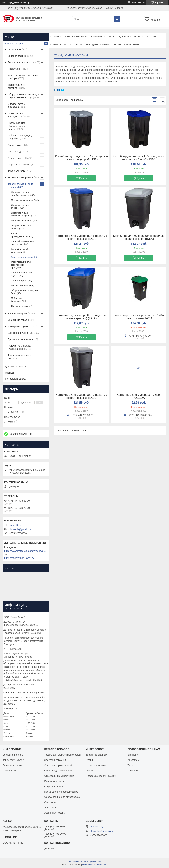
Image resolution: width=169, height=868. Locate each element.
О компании (58, 44)
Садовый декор (19, 280)
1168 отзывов (138, 2)
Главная (56, 37)
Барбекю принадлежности (20, 235)
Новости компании (127, 44)
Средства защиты (54, 786)
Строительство (16, 158)
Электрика (50, 808)
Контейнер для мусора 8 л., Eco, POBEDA (139, 396)
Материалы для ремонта (16, 86)
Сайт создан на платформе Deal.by (84, 862)
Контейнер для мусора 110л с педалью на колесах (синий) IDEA (139, 158)
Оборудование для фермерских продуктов (21, 265)
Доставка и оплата (131, 37)
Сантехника (14, 145)
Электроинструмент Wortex (59, 765)
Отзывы (9, 373)
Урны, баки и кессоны (22, 257)
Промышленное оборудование (61, 792)
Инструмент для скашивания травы (21, 214)
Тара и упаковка (17, 171)
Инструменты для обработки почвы (20, 194)
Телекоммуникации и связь (19, 357)
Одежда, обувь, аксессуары (16, 105)
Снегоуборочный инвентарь (20, 251)
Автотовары (14, 49)
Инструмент (14, 69)
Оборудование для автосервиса (62, 797)
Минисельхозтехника (22, 200)
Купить (83, 178)
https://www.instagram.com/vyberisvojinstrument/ (26, 551)
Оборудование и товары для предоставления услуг (24, 96)
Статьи (151, 37)
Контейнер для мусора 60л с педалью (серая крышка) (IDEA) (139, 237)
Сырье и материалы (19, 165)
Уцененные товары (103, 37)
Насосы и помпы (20, 285)
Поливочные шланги (22, 221)
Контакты (76, 44)
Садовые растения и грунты (22, 274)
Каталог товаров (76, 37)
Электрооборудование (20, 333)
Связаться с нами (12, 765)
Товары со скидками (97, 755)
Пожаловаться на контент (94, 865)
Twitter (131, 765)
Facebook (133, 771)
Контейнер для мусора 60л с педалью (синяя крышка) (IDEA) (82, 317)
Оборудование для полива (21, 227)
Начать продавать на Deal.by (16, 2)
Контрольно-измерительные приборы (23, 77)
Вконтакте (133, 755)
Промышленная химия (20, 339)
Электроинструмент (19, 326)
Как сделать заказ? (98, 44)
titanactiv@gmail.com (21, 529)
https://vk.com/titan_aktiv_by (19, 558)
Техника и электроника (20, 177)
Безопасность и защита (21, 62)
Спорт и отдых (16, 152)
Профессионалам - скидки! (101, 776)
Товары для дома (17, 313)
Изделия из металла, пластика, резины (19, 347)
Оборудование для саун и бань (24, 292)
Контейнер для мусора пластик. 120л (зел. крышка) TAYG (139, 317)
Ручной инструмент (55, 781)
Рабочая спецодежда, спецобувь (20, 137)
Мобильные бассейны (17, 300)
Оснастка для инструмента (15, 115)
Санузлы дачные (20, 306)
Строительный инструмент (59, 776)
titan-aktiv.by (16, 525)
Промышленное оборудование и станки (17, 126)
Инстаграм (133, 760)
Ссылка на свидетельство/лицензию (24, 693)
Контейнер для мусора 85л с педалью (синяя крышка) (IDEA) (82, 237)
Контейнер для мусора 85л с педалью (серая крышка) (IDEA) (82, 396)
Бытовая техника (17, 56)
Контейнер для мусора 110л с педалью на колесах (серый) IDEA (81, 158)
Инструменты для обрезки (20, 206)
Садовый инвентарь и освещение (22, 243)
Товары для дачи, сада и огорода (21, 185)
